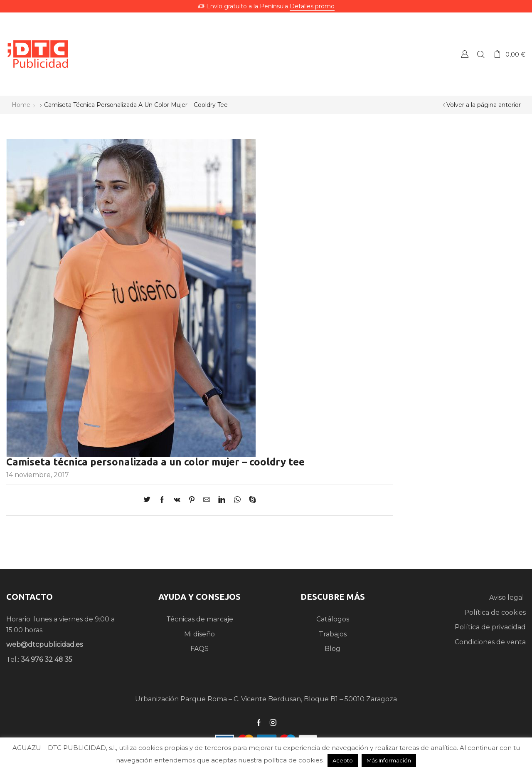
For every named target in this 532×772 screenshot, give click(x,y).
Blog (332, 649)
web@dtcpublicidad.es (44, 645)
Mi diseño (199, 634)
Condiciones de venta (490, 642)
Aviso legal (507, 598)
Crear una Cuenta (465, 54)
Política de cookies (495, 612)
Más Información (389, 760)
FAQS (199, 649)
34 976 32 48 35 (47, 659)
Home (21, 105)
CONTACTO (30, 597)
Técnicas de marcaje (200, 619)
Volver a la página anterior (484, 105)
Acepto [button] (343, 760)
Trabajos (333, 634)
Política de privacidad (490, 627)
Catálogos (333, 619)
